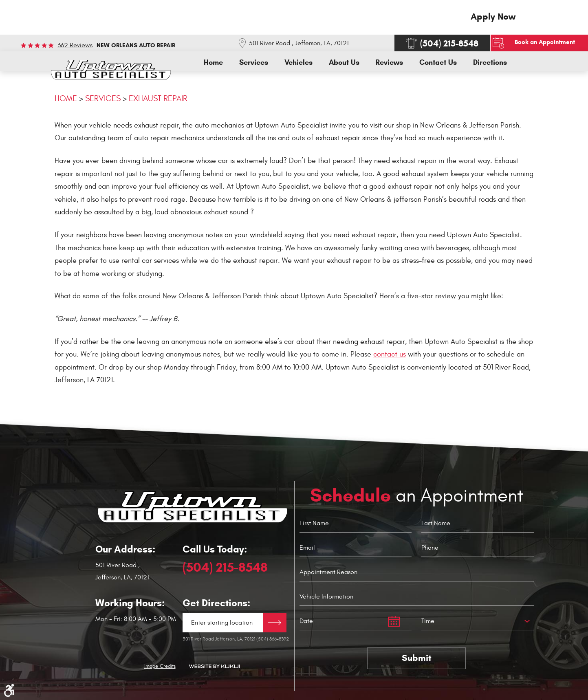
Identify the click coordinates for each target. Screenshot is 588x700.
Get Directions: (216, 603)
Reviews (389, 63)
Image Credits (160, 666)
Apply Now (493, 17)
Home (213, 63)
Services (254, 63)
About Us (344, 63)
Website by (214, 666)
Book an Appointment (546, 42)
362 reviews (75, 45)
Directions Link (275, 622)
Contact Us (438, 63)
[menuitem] (213, 63)
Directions (490, 63)
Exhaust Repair (158, 98)
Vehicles (298, 63)
